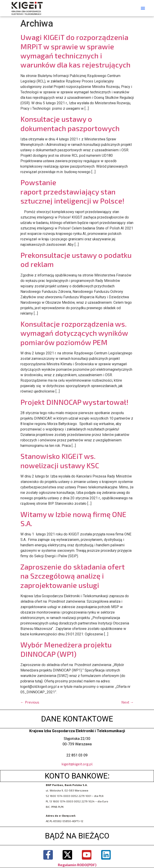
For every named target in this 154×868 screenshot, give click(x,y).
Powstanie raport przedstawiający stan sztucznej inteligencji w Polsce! (72, 191)
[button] (143, 8)
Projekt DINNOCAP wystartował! (74, 402)
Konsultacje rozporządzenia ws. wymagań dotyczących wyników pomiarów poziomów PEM (74, 333)
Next (128, 702)
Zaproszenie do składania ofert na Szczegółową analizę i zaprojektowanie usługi (73, 576)
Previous (30, 702)
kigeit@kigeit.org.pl (77, 764)
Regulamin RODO (72, 865)
